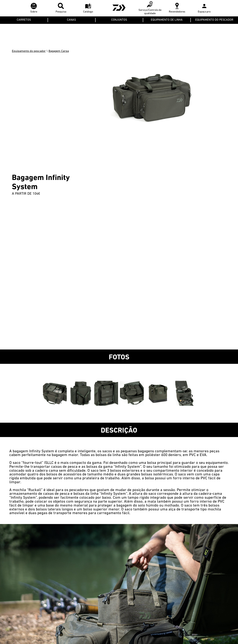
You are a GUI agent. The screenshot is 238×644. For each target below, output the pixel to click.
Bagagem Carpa (59, 51)
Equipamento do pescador (29, 51)
